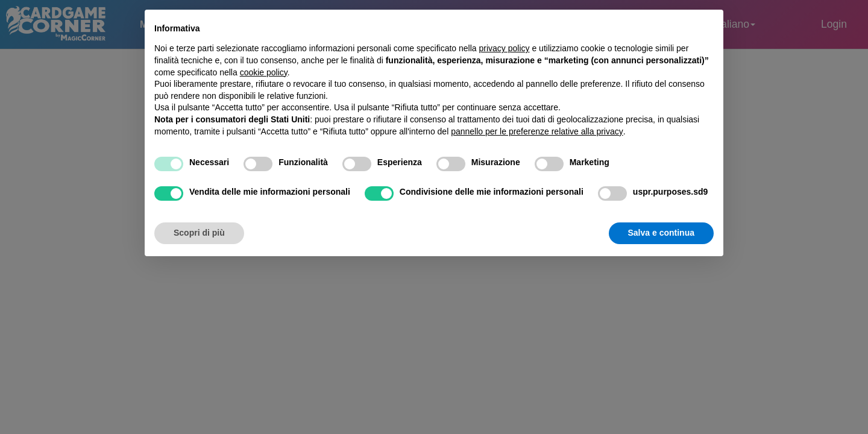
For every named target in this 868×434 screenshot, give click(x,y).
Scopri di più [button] (199, 233)
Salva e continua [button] (661, 233)
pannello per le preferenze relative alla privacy (537, 131)
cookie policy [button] (264, 72)
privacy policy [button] (505, 48)
